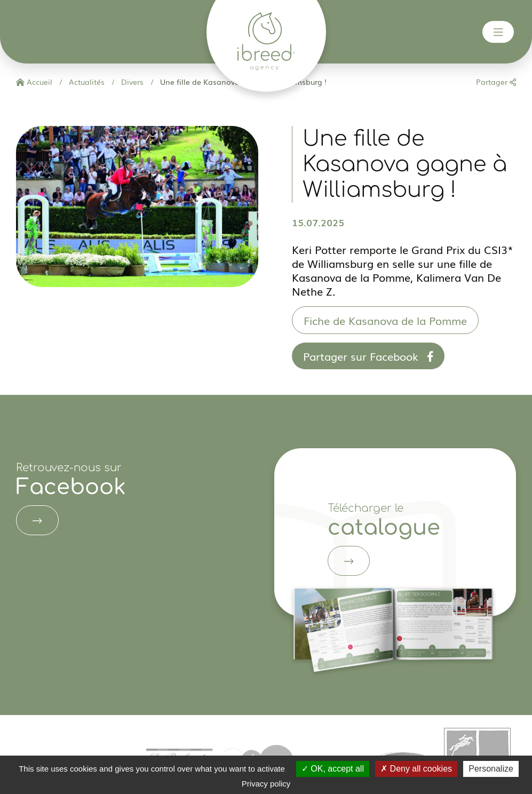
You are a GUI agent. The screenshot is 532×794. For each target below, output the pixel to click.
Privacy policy (266, 784)
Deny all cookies (416, 769)
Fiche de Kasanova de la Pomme (385, 320)
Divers (131, 82)
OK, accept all (333, 769)
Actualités (86, 82)
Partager (496, 82)
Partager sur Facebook (368, 356)
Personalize (491, 769)
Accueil (34, 82)
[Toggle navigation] (498, 32)
